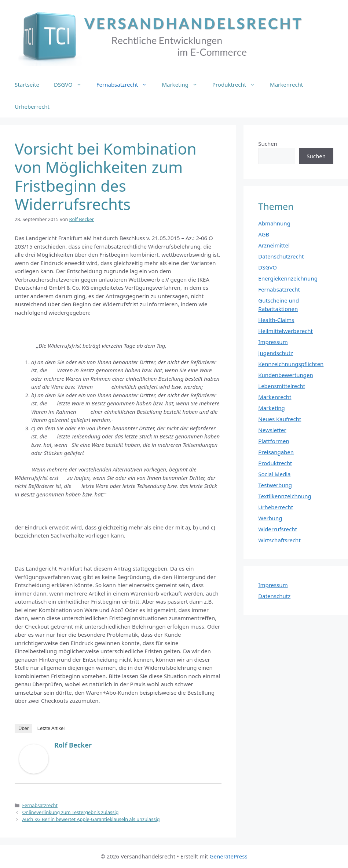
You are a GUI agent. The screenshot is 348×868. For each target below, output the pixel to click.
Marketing (183, 84)
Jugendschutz (276, 353)
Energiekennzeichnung (288, 278)
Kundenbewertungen (286, 375)
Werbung (270, 518)
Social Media (274, 474)
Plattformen (274, 441)
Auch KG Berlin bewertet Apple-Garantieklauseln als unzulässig (91, 819)
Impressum (273, 342)
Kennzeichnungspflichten (291, 364)
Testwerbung (275, 485)
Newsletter (272, 430)
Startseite (27, 84)
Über (23, 728)
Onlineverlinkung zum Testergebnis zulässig (70, 812)
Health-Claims (276, 320)
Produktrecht (237, 84)
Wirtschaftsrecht (279, 540)
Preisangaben (276, 452)
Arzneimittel (274, 245)
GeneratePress (229, 856)
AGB (264, 234)
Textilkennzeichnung (285, 496)
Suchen (268, 144)
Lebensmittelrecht (282, 386)
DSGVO (72, 84)
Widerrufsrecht (278, 529)
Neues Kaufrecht (280, 419)
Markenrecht (286, 84)
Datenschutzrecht (281, 256)
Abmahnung (274, 223)
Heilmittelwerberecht (285, 331)
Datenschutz (274, 596)
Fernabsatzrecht (126, 84)
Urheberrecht (32, 106)
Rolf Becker (73, 745)
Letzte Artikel (51, 728)
